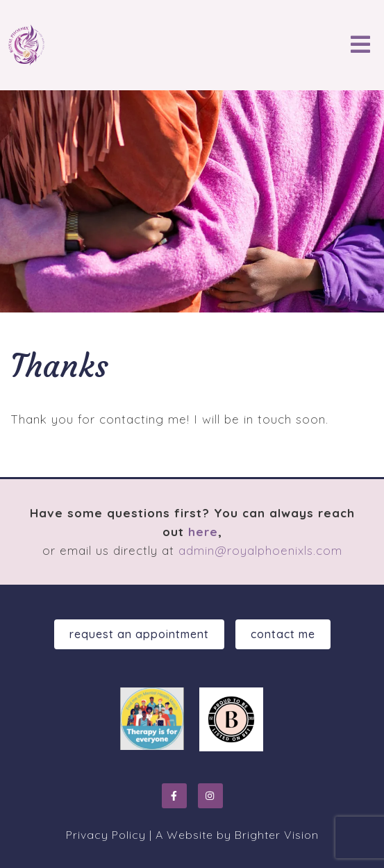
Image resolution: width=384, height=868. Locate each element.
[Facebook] (174, 796)
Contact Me (283, 634)
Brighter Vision (277, 835)
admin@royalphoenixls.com (260, 550)
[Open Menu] (360, 45)
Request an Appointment (139, 634)
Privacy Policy (106, 835)
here (203, 532)
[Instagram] (210, 796)
